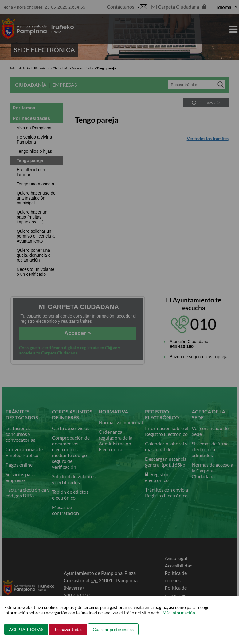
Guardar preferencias (113, 629)
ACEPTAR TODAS (26, 629)
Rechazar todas (68, 629)
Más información (179, 612)
